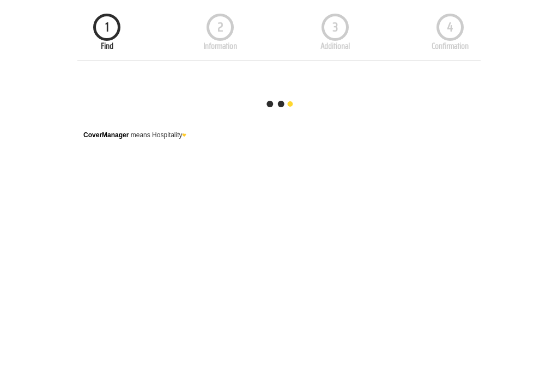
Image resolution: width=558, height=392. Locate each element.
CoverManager (106, 135)
